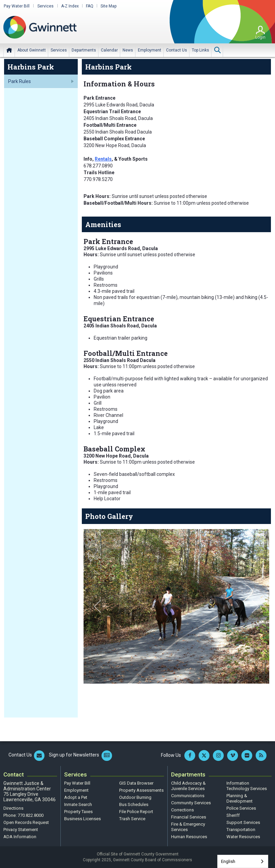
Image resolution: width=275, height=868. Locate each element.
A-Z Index (69, 6)
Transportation (241, 830)
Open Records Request (26, 822)
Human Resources (189, 837)
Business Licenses (82, 819)
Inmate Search (78, 804)
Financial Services (189, 817)
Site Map (107, 6)
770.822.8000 (31, 815)
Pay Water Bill (16, 6)
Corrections (182, 810)
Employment (76, 790)
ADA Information (20, 837)
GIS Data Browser (136, 783)
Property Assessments (141, 790)
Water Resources (243, 837)
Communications (188, 796)
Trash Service (132, 819)
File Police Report (136, 812)
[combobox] (243, 861)
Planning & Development (240, 798)
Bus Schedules (134, 804)
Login (260, 37)
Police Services (241, 808)
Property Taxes (78, 812)
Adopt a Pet (76, 797)
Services (44, 6)
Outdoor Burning (135, 797)
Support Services (243, 822)
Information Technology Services (247, 786)
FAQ (88, 6)
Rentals (103, 159)
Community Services (191, 803)
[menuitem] (32, 50)
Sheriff (233, 815)
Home (9, 50)
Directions (13, 808)
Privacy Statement (21, 830)
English (228, 861)
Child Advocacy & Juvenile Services (188, 786)
